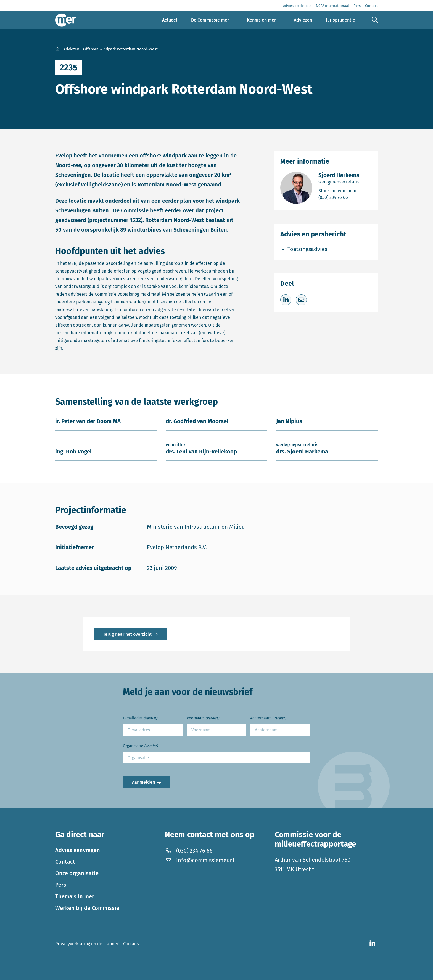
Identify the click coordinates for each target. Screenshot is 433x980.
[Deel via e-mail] (301, 300)
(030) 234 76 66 (339, 197)
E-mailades (140, 718)
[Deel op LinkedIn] (286, 300)
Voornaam (203, 718)
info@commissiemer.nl (200, 860)
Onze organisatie (77, 873)
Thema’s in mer (75, 896)
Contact (65, 862)
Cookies (131, 944)
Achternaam (268, 718)
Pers (61, 885)
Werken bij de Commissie (87, 908)
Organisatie (140, 746)
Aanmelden (143, 782)
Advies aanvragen (78, 850)
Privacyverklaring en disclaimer (87, 944)
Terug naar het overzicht (127, 634)
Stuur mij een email (339, 190)
